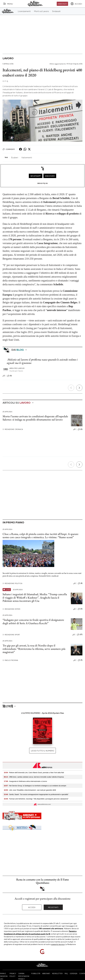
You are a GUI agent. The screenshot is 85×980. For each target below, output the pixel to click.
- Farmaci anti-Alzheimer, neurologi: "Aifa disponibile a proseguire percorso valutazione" (36, 799)
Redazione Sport (11, 635)
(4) (80, 583)
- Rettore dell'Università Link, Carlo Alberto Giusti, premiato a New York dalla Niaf (34, 773)
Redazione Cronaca (13, 429)
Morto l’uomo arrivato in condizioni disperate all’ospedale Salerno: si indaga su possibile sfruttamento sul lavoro (35, 418)
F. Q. (5, 81)
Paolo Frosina (10, 660)
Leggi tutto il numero (42, 751)
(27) (80, 635)
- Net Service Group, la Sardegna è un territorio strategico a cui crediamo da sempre (35, 786)
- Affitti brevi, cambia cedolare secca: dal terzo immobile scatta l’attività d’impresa (34, 777)
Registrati (53, 907)
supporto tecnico (58, 944)
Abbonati (62, 4)
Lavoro (8, 58)
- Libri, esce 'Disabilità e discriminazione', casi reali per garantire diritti (30, 790)
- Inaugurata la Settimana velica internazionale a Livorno (25, 781)
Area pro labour (17, 368)
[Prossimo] (79, 388)
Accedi (32, 907)
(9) (80, 660)
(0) (9, 376)
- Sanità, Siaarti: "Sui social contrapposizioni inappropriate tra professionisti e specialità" (36, 794)
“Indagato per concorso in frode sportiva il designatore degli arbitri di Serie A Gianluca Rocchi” (33, 621)
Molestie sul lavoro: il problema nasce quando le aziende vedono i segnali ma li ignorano (42, 361)
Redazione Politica (12, 583)
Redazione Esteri (11, 609)
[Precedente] (71, 388)
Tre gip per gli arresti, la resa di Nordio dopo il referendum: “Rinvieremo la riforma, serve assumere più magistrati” (34, 649)
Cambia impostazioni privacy (24, 976)
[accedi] (76, 4)
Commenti (9, 149)
